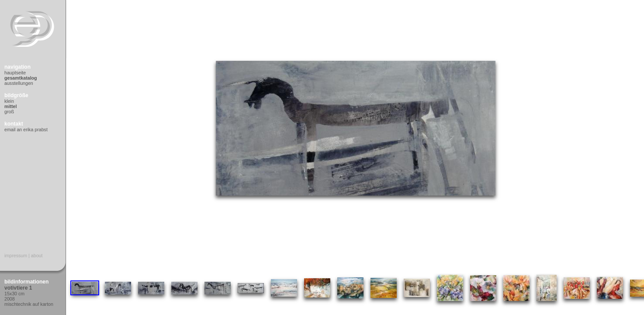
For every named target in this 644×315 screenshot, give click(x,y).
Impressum (16, 255)
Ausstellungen (19, 83)
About (37, 255)
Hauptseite (15, 73)
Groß (9, 112)
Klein (9, 101)
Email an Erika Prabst (26, 129)
